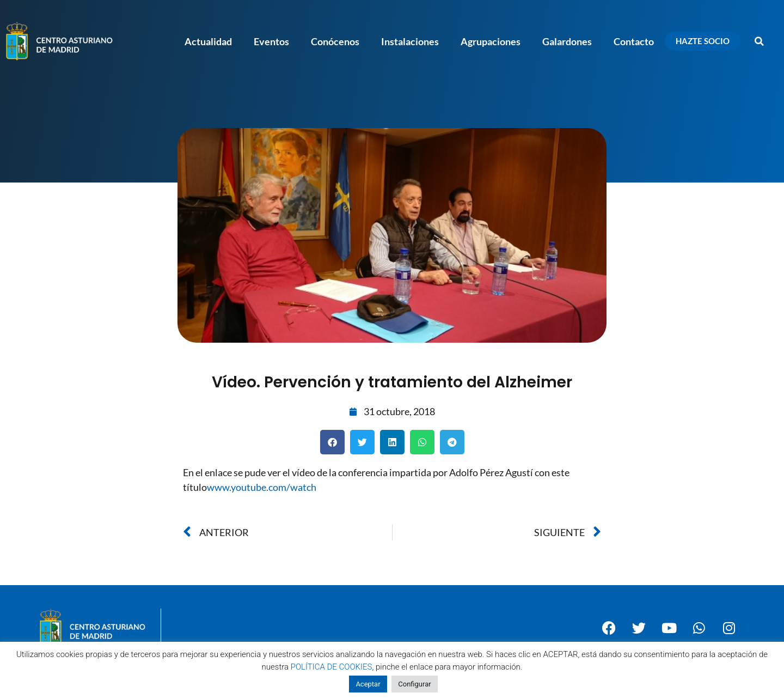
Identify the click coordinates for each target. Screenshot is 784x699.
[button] (759, 41)
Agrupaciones (491, 41)
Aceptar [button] (368, 684)
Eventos (271, 41)
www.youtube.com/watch (262, 487)
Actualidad (208, 41)
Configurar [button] (414, 684)
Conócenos (335, 41)
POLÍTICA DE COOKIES (332, 667)
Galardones (567, 41)
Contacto (634, 41)
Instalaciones (410, 41)
